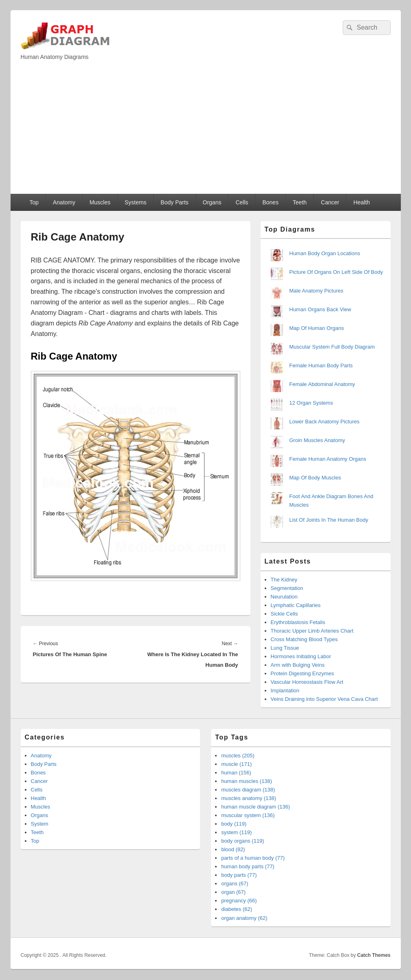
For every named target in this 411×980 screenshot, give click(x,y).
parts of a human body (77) (253, 858)
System (40, 824)
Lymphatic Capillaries (296, 605)
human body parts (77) (248, 866)
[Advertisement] (206, 133)
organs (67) (235, 884)
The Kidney (284, 580)
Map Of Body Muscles (315, 478)
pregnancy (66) (239, 901)
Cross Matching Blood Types (304, 639)
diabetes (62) (237, 909)
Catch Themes (374, 955)
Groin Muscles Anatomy (317, 440)
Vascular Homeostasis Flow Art (307, 682)
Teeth (300, 202)
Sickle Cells (284, 614)
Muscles (100, 202)
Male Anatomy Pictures (316, 291)
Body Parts (174, 202)
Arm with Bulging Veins (298, 665)
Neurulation (284, 597)
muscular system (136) (248, 815)
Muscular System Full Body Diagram (332, 347)
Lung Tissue (285, 648)
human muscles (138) (247, 781)
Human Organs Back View (320, 309)
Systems (135, 202)
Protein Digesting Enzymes (302, 673)
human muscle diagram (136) (256, 807)
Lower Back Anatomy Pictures (325, 422)
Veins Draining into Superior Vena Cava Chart (324, 699)
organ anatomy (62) (244, 918)
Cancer (330, 202)
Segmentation (287, 588)
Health (361, 202)
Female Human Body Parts (321, 365)
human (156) (236, 773)
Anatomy (64, 202)
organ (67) (233, 892)
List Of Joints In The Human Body (329, 520)
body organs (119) (243, 841)
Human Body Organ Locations (325, 253)
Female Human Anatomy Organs (328, 459)
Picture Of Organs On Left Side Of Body (336, 272)
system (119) (236, 832)
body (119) (234, 824)
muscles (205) (238, 756)
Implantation (285, 691)
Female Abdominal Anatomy (322, 384)
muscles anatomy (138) (249, 798)
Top (34, 202)
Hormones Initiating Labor (301, 656)
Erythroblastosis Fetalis (298, 622)
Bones (270, 202)
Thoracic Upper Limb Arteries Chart (312, 631)
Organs (212, 202)
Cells (242, 202)
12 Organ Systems (311, 403)
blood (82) (233, 849)
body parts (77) (239, 875)
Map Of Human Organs (317, 328)
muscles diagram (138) (248, 790)
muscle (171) (236, 764)
